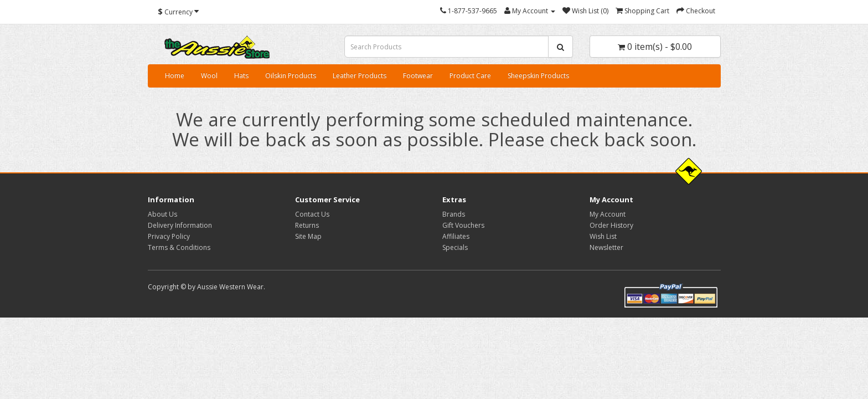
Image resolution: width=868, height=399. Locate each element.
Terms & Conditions (179, 247)
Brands (454, 214)
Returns (307, 225)
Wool (209, 76)
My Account (608, 214)
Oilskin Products (291, 76)
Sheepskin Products (538, 76)
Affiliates (456, 236)
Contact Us (312, 214)
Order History (611, 225)
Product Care (470, 76)
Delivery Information (180, 225)
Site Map (308, 236)
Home (175, 76)
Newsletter (606, 247)
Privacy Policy (169, 236)
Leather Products (360, 76)
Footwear (418, 76)
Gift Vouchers (463, 225)
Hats (241, 76)
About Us (162, 214)
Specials (455, 247)
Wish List (603, 236)
